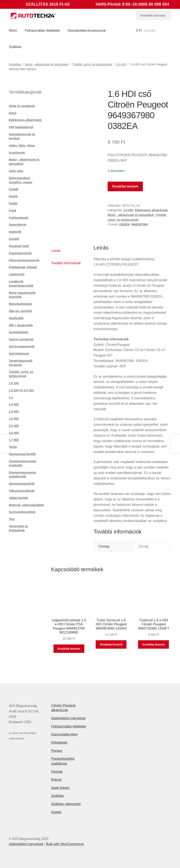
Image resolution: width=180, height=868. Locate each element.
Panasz (57, 751)
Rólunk (56, 780)
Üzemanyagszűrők (22, 484)
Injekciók (15, 232)
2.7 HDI (14, 440)
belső (13, 113)
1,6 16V (14, 383)
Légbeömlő (17, 274)
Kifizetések (59, 742)
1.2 (11, 397)
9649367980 (140, 224)
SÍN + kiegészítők (21, 325)
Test (12, 519)
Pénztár (57, 772)
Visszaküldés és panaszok (87, 31)
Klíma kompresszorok (24, 260)
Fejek (13, 211)
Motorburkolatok (20, 304)
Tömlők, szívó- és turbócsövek (92, 64)
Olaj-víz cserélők (20, 311)
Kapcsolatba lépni (64, 734)
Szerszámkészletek (22, 512)
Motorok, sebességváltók (26, 505)
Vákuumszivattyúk (22, 491)
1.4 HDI (14, 404)
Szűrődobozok (19, 354)
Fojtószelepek (19, 218)
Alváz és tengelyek (22, 106)
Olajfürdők (16, 318)
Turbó (13, 447)
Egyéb (13, 196)
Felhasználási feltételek (42, 31)
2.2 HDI (14, 433)
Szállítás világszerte (66, 804)
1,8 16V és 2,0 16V (21, 390)
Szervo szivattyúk (21, 339)
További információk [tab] (66, 263)
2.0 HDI (14, 426)
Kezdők (14, 239)
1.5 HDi (14, 411)
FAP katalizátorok (21, 127)
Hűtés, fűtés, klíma (22, 146)
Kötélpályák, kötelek (23, 267)
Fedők (13, 203)
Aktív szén (16, 171)
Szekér (56, 812)
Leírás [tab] (56, 251)
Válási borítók (18, 498)
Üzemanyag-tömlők (22, 454)
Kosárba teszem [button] (69, 649)
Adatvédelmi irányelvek (68, 718)
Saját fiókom (60, 788)
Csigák (14, 189)
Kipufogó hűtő (19, 246)
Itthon (13, 31)
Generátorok (18, 225)
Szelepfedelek (19, 332)
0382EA (125, 224)
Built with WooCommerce (65, 844)
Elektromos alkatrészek (151, 210)
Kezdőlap (15, 64)
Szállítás (15, 47)
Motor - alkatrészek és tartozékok (47, 64)
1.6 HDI (121, 64)
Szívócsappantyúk (22, 346)
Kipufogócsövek (20, 253)
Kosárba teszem (125, 186)
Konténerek (17, 153)
